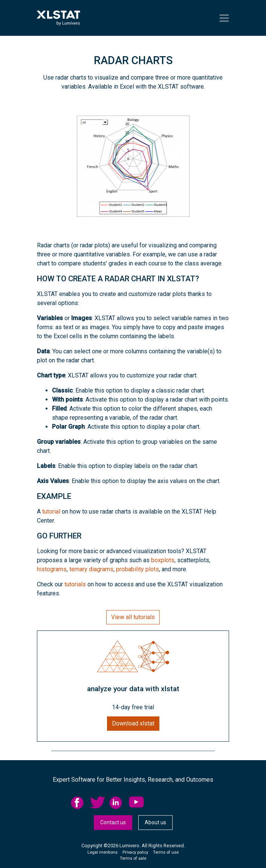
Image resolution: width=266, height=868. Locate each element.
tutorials (75, 584)
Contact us (113, 822)
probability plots (138, 569)
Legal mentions (102, 852)
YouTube (136, 803)
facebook (78, 803)
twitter (98, 803)
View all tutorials (133, 617)
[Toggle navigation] (224, 18)
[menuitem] (80, 803)
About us (155, 822)
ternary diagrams (91, 569)
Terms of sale (133, 858)
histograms (52, 569)
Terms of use (166, 852)
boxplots (163, 560)
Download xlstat (133, 723)
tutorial (51, 511)
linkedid (117, 803)
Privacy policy (135, 852)
